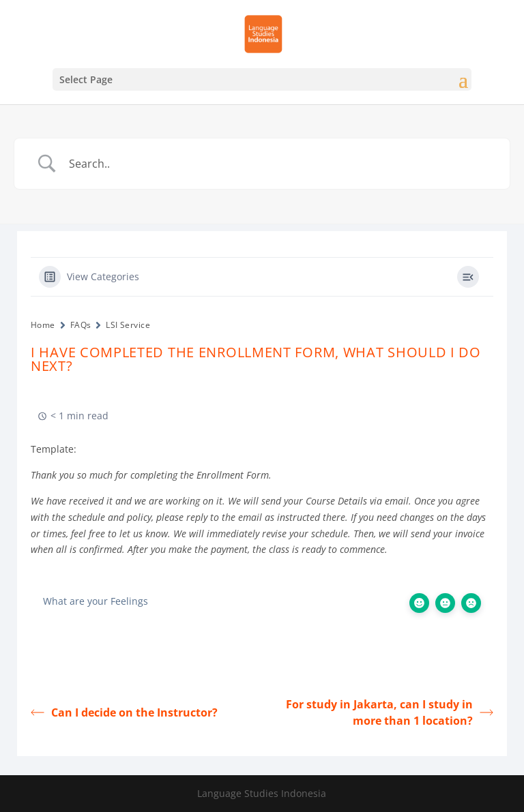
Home (43, 325)
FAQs (81, 325)
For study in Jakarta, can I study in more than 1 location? (390, 712)
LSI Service (128, 325)
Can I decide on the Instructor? (124, 712)
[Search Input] (279, 164)
